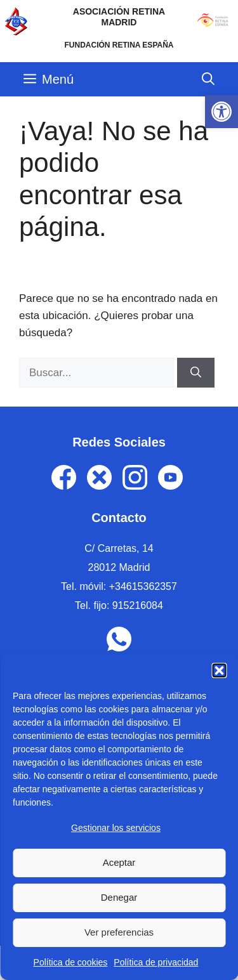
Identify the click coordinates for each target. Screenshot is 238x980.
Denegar (119, 897)
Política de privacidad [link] (156, 962)
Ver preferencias (119, 932)
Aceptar (119, 862)
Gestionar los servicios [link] (116, 828)
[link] (221, 112)
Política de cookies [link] (71, 962)
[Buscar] (196, 373)
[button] (219, 670)
